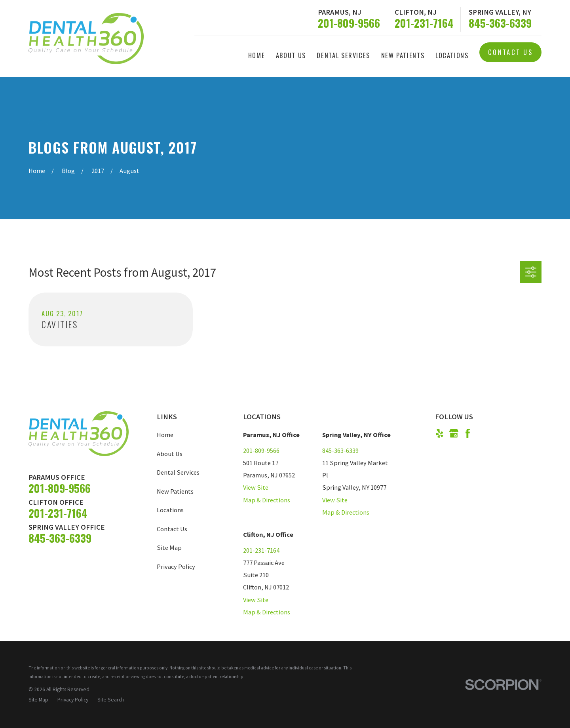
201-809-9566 (349, 23)
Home (165, 435)
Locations (170, 510)
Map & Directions (267, 500)
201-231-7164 (424, 23)
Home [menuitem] (257, 55)
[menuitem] (38, 700)
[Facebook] (468, 433)
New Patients (175, 491)
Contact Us (510, 52)
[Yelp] (440, 433)
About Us (170, 454)
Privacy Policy (176, 566)
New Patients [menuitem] (403, 55)
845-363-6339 (500, 23)
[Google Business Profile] (454, 433)
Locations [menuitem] (452, 55)
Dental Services (178, 472)
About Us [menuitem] (291, 55)
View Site (256, 487)
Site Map (169, 547)
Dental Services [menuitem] (343, 55)
